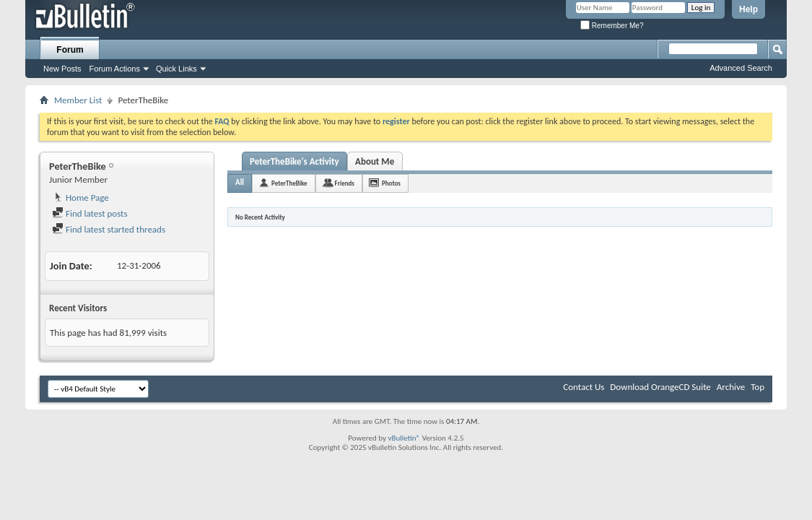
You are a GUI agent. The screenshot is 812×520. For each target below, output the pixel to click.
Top (758, 387)
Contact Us (584, 387)
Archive (731, 387)
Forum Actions (115, 69)
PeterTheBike (289, 183)
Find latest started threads (109, 229)
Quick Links (176, 69)
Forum (70, 50)
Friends (345, 183)
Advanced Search (741, 68)
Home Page (80, 198)
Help (748, 9)
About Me (375, 161)
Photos (391, 183)
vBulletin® (404, 438)
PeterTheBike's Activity (294, 161)
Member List (78, 100)
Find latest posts (90, 213)
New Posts (62, 69)
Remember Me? (612, 26)
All (240, 182)
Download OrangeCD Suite (660, 387)
